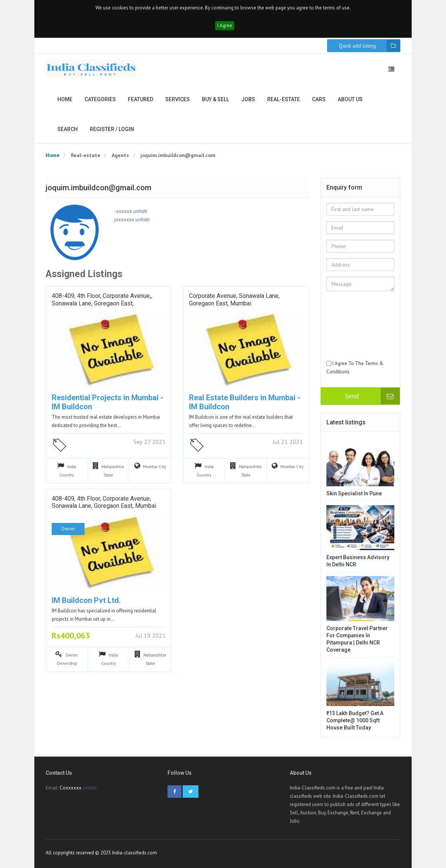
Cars (319, 99)
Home (65, 99)
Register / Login (112, 129)
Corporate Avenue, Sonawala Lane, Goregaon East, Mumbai (234, 299)
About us (350, 99)
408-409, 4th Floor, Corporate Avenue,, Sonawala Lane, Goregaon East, (102, 299)
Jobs (248, 99)
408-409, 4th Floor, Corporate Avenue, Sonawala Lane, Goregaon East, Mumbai (104, 502)
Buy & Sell (215, 99)
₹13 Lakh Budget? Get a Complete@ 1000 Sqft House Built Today (355, 720)
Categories (100, 99)
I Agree (225, 25)
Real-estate (284, 99)
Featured (141, 99)
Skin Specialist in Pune (354, 493)
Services (178, 99)
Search (68, 129)
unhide (140, 211)
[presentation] (357, 332)
